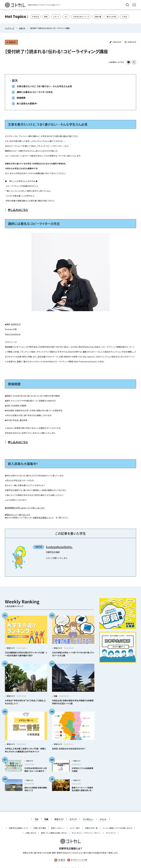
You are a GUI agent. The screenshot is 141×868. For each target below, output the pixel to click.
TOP (37, 819)
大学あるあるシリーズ (81, 17)
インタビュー (88, 819)
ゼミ (66, 17)
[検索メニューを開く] (127, 5)
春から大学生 (112, 17)
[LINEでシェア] (129, 62)
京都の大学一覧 (91, 828)
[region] (70, 17)
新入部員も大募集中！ (27, 103)
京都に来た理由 (40, 828)
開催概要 (21, 98)
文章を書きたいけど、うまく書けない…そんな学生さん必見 (44, 86)
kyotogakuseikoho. (59, 547)
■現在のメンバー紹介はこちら (17, 515)
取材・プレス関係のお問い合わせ (54, 833)
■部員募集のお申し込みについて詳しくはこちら (25, 508)
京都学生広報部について (43, 518)
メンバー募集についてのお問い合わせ (117, 828)
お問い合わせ (31, 833)
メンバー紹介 (75, 828)
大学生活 (35, 17)
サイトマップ (111, 833)
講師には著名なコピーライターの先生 (35, 92)
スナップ (73, 819)
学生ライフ (59, 819)
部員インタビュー (58, 828)
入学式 (125, 17)
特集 (46, 819)
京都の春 (98, 17)
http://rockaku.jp (13, 334)
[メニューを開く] (134, 5)
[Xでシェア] (134, 62)
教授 (46, 17)
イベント (103, 819)
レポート (56, 17)
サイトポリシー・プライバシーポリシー (86, 833)
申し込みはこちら (18, 210)
